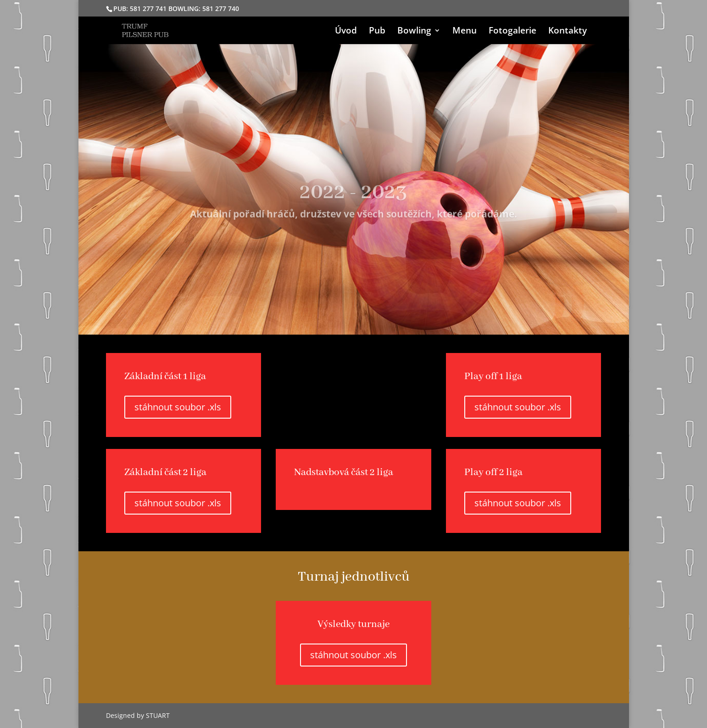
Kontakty (568, 32)
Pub (377, 32)
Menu (465, 32)
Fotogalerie (512, 32)
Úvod (346, 32)
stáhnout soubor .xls (178, 407)
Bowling (414, 32)
